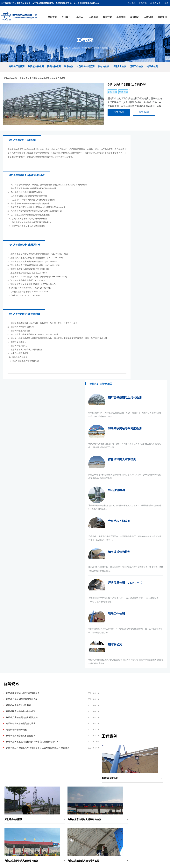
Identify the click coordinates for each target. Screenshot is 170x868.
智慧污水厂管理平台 (24, 691)
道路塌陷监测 (69, 707)
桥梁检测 (66, 51)
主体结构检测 (47, 710)
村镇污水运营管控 (24, 694)
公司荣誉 (6, 704)
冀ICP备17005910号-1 (93, 738)
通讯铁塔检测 (150, 262)
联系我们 (143, 3)
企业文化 (6, 694)
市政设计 (50, 738)
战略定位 (6, 701)
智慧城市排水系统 (24, 698)
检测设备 (6, 714)
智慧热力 (24, 730)
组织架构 (6, 691)
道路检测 (47, 691)
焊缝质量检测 (119, 72)
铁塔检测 (69, 72)
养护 (47, 717)
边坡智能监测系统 (24, 704)
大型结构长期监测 (86, 72)
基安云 (24, 683)
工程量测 (47, 704)
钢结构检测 (87, 51)
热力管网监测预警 (69, 701)
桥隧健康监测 (88, 701)
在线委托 (132, 3)
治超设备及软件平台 (24, 714)
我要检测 (94, 121)
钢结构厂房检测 (101, 51)
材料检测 (47, 714)
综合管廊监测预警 (69, 698)
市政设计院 (24, 738)
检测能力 (6, 710)
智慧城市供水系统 (24, 688)
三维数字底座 (24, 701)
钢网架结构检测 (36, 72)
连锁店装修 (33, 738)
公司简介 (6, 688)
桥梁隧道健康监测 (24, 707)
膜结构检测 (104, 72)
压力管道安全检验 (47, 727)
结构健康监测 (47, 694)
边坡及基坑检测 (88, 704)
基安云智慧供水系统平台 (72, 738)
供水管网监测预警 (69, 694)
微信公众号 (155, 3)
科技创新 (6, 707)
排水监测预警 (69, 691)
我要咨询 (119, 121)
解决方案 (69, 683)
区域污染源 (24, 720)
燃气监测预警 (69, 688)
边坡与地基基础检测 (47, 707)
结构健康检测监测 (24, 710)
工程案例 (88, 683)
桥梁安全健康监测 (69, 704)
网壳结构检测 (54, 72)
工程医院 (76, 51)
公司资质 (6, 698)
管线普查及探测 (47, 723)
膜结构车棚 (14, 738)
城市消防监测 (69, 710)
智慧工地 (24, 723)
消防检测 (47, 720)
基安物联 (58, 738)
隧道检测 (47, 698)
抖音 (167, 3)
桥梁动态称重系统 (24, 717)
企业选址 (42, 738)
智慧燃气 (24, 727)
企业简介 (6, 683)
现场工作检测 (136, 72)
